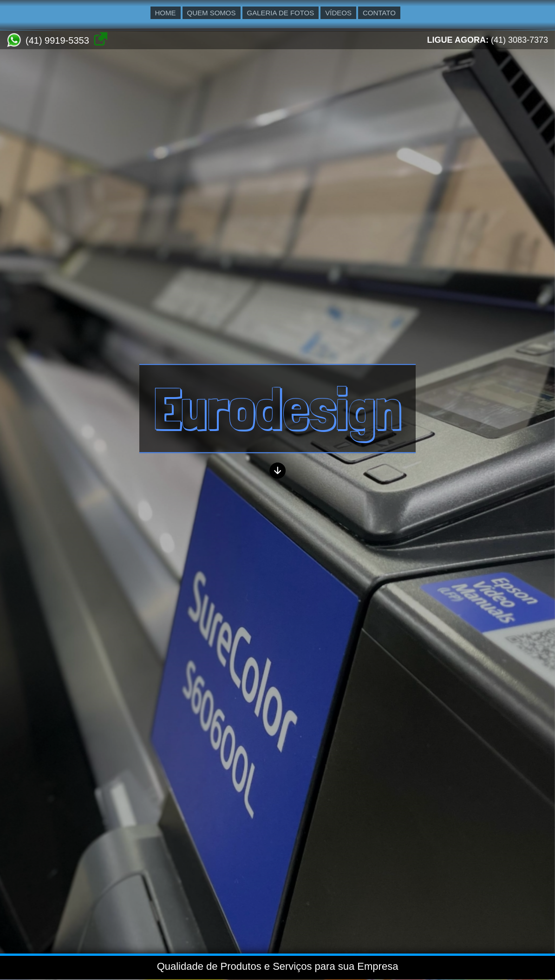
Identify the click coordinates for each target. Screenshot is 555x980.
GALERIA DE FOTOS (281, 13)
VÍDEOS (338, 13)
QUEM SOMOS (212, 13)
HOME (166, 13)
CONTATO (379, 13)
